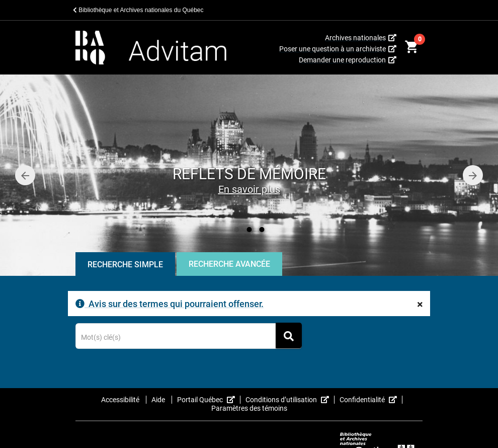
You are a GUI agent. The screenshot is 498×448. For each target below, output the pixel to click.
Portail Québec (209, 400)
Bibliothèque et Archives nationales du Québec (138, 10)
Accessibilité (121, 400)
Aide (159, 400)
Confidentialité (371, 400)
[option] (249, 175)
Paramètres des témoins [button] (249, 408)
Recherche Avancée (229, 264)
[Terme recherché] (189, 338)
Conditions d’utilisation (290, 400)
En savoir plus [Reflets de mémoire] (249, 189)
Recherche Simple (125, 265)
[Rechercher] (289, 335)
